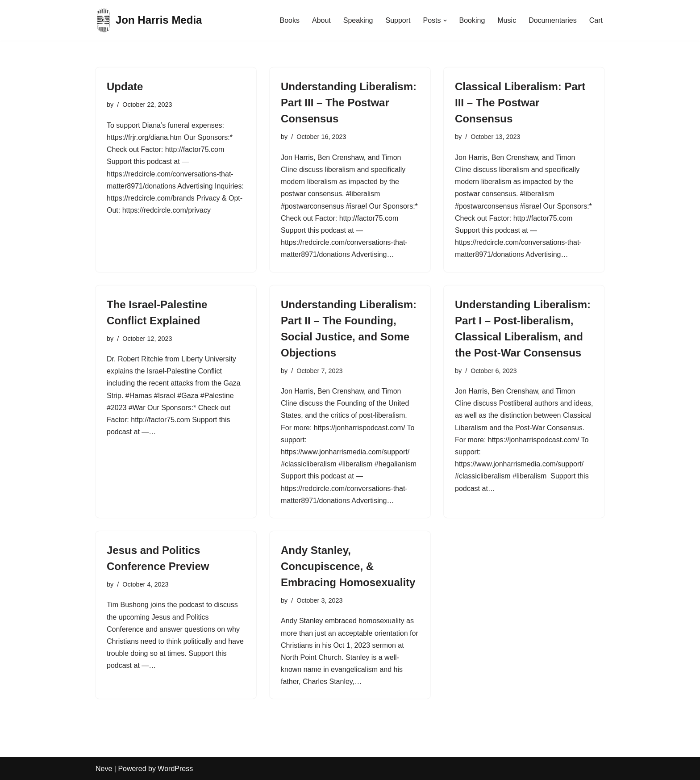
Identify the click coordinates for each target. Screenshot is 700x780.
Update (125, 86)
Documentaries (553, 20)
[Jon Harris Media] (149, 20)
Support (398, 20)
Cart (596, 20)
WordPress (175, 769)
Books (289, 20)
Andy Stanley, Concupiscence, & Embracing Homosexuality (348, 566)
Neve (104, 769)
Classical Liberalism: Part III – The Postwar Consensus (520, 103)
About (321, 20)
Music (507, 20)
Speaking (358, 20)
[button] (445, 21)
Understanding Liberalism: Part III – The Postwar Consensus (349, 103)
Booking (472, 20)
